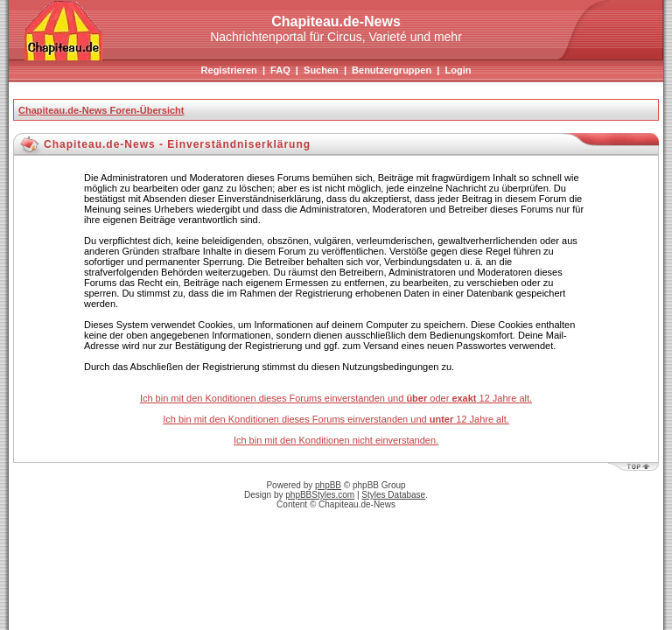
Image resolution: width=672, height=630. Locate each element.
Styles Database (393, 495)
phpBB (328, 485)
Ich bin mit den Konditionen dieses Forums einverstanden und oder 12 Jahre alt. (336, 398)
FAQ (280, 70)
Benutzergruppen (392, 70)
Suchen (321, 70)
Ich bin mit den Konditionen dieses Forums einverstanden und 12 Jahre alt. (336, 419)
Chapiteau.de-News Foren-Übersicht (101, 110)
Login (458, 70)
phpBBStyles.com (320, 495)
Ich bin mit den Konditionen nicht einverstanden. (336, 440)
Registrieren (229, 70)
